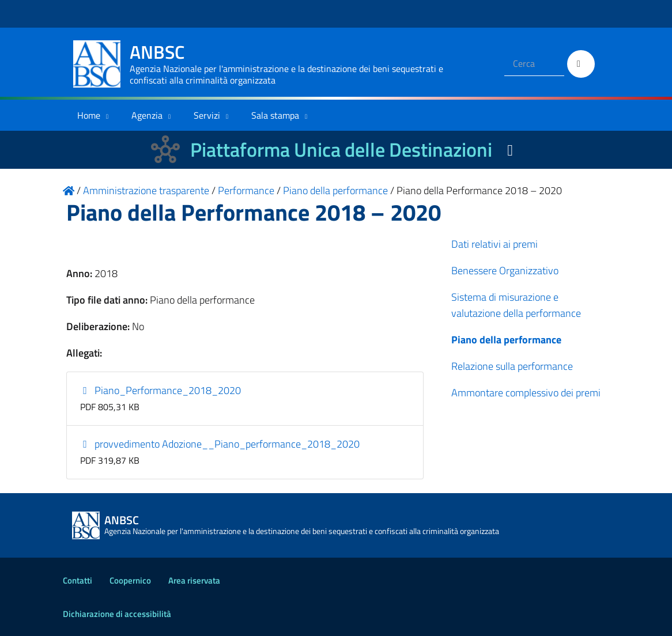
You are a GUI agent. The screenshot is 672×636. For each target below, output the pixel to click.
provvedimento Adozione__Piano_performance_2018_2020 (220, 444)
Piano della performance (506, 340)
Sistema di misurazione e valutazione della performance (516, 305)
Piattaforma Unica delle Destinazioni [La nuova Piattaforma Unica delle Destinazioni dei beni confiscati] (341, 149)
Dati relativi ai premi (494, 244)
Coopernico (130, 580)
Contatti (78, 580)
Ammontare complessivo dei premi (526, 393)
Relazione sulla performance (512, 366)
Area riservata (194, 580)
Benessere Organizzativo (505, 270)
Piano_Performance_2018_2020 (161, 390)
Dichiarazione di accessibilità (117, 614)
